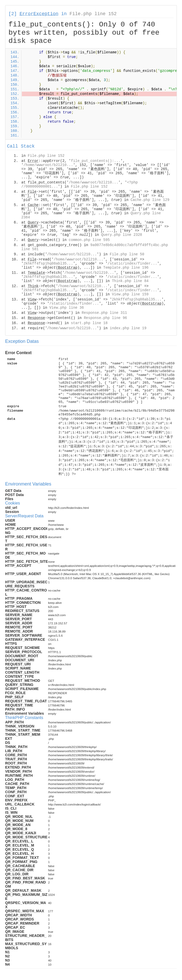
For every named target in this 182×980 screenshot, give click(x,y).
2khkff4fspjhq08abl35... (48, 264)
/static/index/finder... (132, 264)
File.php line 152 (93, 14)
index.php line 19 (128, 328)
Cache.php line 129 (150, 200)
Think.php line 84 (130, 281)
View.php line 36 (66, 308)
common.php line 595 (89, 240)
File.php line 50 (127, 254)
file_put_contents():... (96, 161)
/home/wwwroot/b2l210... (48, 165)
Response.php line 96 (106, 318)
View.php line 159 (130, 294)
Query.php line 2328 (122, 235)
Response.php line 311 (104, 313)
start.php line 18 (89, 323)
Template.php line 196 (126, 268)
